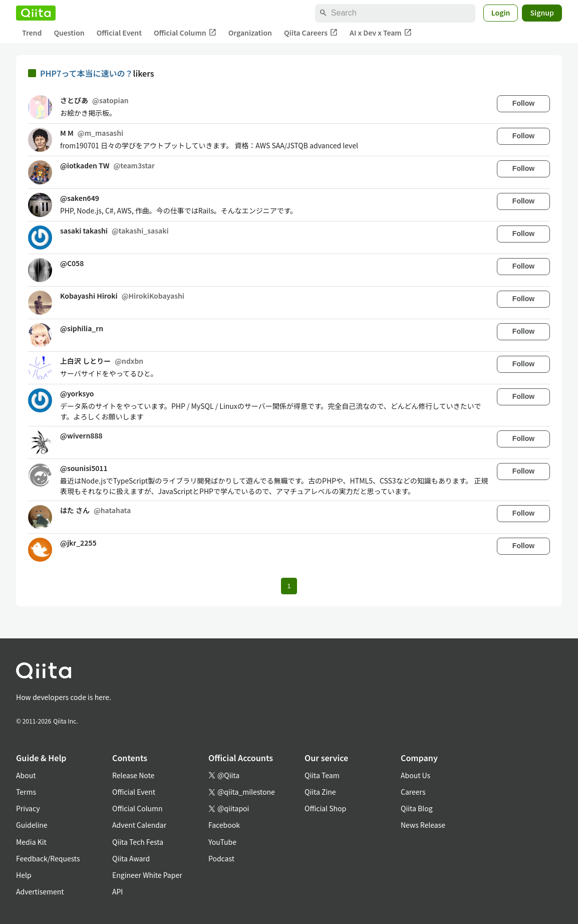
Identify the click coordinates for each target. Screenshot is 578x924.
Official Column (185, 33)
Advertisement (40, 891)
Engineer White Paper (147, 875)
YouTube (222, 842)
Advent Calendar (139, 825)
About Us (415, 775)
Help (24, 875)
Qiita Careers (311, 33)
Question (69, 33)
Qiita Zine (320, 792)
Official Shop (325, 808)
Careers (413, 792)
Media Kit (31, 842)
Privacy (28, 808)
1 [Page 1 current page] (289, 586)
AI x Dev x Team (381, 33)
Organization (250, 33)
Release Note (133, 775)
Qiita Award (131, 858)
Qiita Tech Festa (138, 842)
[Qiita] (36, 13)
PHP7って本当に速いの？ (87, 73)
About (26, 775)
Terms (26, 792)
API (117, 891)
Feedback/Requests (48, 858)
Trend (32, 33)
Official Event (119, 33)
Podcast (221, 858)
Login (501, 13)
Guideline (32, 825)
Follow (523, 103)
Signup (542, 13)
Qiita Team (322, 775)
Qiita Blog (417, 808)
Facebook (224, 825)
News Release (423, 825)
